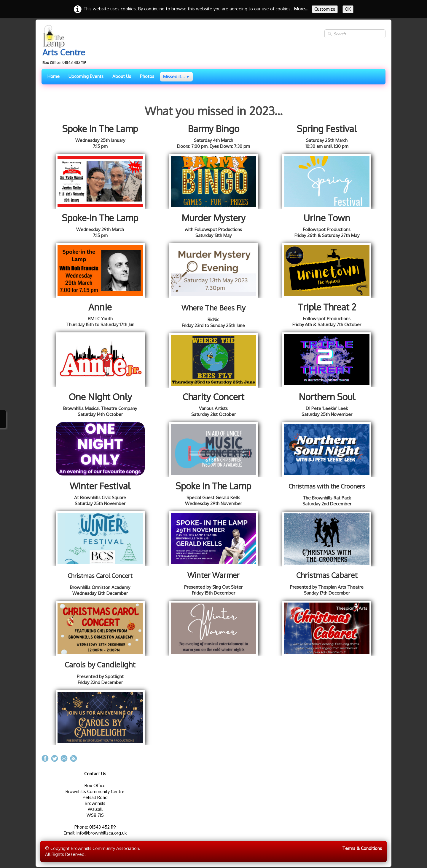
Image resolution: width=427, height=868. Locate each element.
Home (54, 76)
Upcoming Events (86, 76)
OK (348, 9)
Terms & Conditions (362, 848)
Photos (147, 76)
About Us (122, 76)
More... (301, 9)
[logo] (66, 45)
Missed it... (176, 77)
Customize (325, 9)
